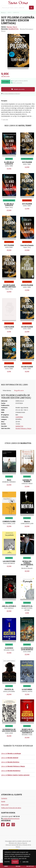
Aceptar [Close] (15, 862)
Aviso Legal (5, 805)
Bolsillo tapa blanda (22, 408)
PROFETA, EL (9, 689)
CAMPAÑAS (19, 417)
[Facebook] (3, 825)
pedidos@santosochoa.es (11, 819)
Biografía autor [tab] (19, 390)
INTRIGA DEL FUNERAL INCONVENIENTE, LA (27, 564)
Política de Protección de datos (11, 808)
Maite (9, 480)
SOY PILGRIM (27, 162)
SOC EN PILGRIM (27, 327)
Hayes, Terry (12, 27)
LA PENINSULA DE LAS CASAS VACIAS (9, 730)
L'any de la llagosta (27, 245)
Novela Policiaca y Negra (23, 428)
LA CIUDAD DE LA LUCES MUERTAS (27, 649)
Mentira (27, 521)
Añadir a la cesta (18, 89)
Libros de (11, 753)
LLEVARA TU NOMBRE (27, 481)
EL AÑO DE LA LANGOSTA (9, 163)
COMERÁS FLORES (9, 521)
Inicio (3, 12)
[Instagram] (13, 825)
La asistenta (9, 648)
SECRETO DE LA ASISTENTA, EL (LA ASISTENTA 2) (27, 731)
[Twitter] (8, 825)
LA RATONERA (27, 689)
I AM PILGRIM (9, 327)
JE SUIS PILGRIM (27, 285)
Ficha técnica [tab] (7, 390)
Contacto (4, 798)
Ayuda (3, 801)
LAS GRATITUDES (9, 561)
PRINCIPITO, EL (27, 606)
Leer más (25, 862)
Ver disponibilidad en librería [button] (10, 94)
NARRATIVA (13, 29)
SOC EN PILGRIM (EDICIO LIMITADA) (9, 286)
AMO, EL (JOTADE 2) (9, 606)
